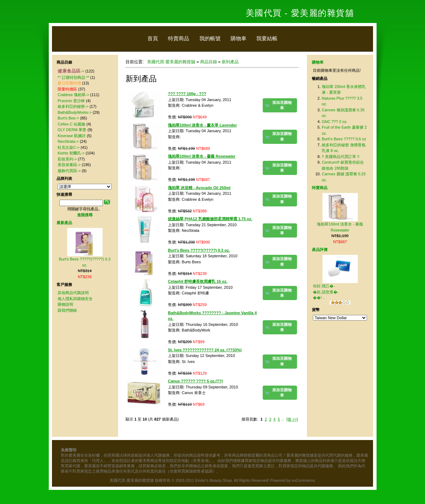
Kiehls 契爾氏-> (71, 153)
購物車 (238, 38)
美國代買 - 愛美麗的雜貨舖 (300, 13)
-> (71, 71)
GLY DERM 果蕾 (72, 130)
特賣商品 (179, 38)
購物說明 (65, 304)
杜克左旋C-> (69, 147)
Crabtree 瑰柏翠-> (73, 95)
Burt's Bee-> (68, 118)
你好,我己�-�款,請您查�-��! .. (326, 292)
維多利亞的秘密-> (73, 106)
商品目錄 (209, 62)
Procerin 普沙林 (71, 101)
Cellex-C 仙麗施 (71, 124)
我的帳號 (210, 38)
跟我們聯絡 (67, 310)
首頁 (153, 38)
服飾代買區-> (69, 171)
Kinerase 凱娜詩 (72, 136)
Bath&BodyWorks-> (75, 112)
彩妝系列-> (67, 159)
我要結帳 (267, 38)
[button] (280, 105)
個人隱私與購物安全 (75, 299)
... (283, 419)
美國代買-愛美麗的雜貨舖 (171, 62)
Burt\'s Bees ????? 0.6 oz (344, 139)
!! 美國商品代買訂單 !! (340, 157)
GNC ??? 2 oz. (335, 122)
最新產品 (64, 223)
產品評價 (320, 250)
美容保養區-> (69, 165)
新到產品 (230, 62)
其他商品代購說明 (73, 293)
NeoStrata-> (68, 141)
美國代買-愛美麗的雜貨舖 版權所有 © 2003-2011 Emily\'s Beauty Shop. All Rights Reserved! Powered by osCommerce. (213, 480)
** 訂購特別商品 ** (73, 77)
